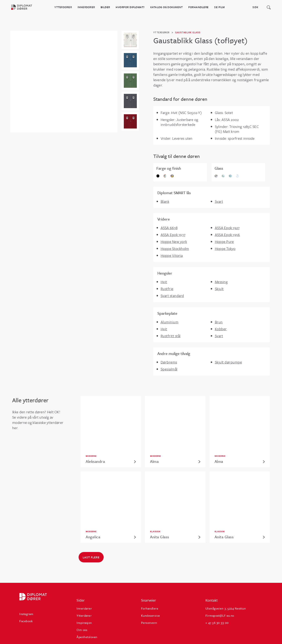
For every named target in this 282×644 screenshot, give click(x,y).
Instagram (26, 614)
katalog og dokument (167, 7)
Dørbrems (169, 362)
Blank (165, 201)
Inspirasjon (84, 623)
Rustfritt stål (171, 336)
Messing (221, 282)
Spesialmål (169, 369)
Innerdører (86, 7)
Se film (219, 7)
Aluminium (170, 322)
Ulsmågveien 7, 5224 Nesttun (226, 608)
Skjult (219, 289)
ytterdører (161, 33)
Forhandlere (199, 7)
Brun (219, 322)
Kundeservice (151, 615)
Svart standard (172, 296)
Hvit (164, 282)
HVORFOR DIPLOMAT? (130, 7)
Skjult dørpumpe (228, 362)
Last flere (91, 557)
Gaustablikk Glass (188, 33)
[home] (24, 7)
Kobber (221, 329)
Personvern (149, 623)
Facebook (26, 621)
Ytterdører (63, 7)
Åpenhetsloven (87, 637)
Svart (219, 201)
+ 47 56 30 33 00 (217, 623)
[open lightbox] (130, 40)
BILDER (105, 7)
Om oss (82, 630)
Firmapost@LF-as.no (220, 615)
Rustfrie (167, 289)
